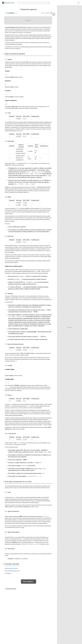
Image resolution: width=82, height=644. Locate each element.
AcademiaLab (9, 3)
